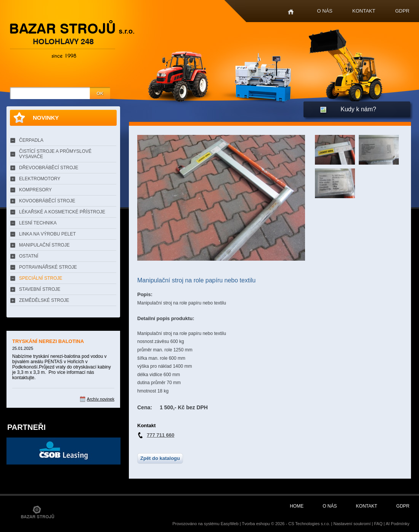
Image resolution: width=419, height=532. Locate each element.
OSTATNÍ (29, 256)
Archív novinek (101, 399)
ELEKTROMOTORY (40, 179)
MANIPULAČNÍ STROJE (44, 245)
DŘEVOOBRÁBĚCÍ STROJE (49, 168)
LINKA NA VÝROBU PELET (47, 234)
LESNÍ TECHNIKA (38, 223)
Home (291, 12)
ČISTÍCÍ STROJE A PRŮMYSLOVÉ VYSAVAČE (55, 154)
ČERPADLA (31, 140)
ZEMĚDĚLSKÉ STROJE (44, 300)
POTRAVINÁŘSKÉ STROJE (48, 267)
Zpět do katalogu (160, 458)
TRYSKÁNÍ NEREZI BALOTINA (48, 341)
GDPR (402, 11)
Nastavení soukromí (352, 524)
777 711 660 (161, 435)
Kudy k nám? (358, 109)
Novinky (46, 118)
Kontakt (364, 11)
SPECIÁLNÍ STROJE (41, 278)
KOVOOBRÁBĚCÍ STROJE (47, 201)
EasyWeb (230, 524)
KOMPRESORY (35, 190)
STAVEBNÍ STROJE (40, 289)
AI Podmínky (398, 524)
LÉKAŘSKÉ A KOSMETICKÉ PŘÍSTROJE (62, 212)
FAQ (378, 524)
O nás (325, 11)
